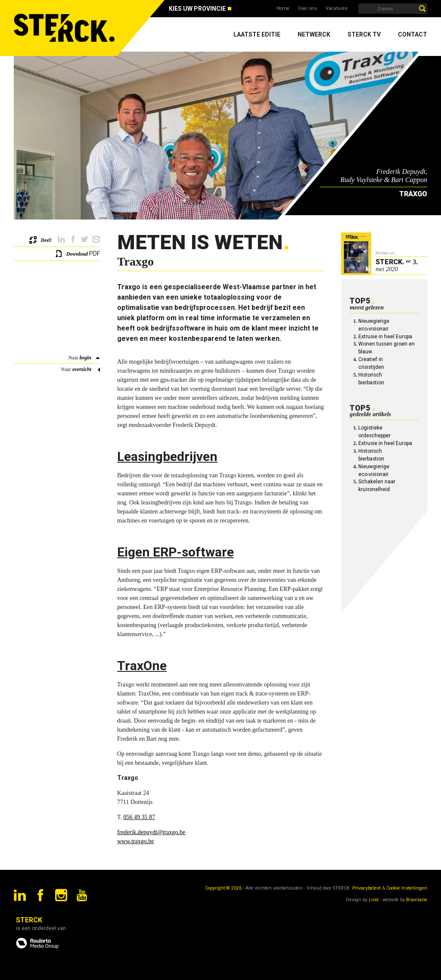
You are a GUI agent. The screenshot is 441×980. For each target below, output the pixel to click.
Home (283, 8)
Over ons (307, 8)
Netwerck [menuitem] (314, 34)
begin (85, 358)
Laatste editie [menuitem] (257, 34)
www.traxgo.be (135, 841)
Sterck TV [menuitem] (364, 34)
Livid (374, 900)
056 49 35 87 (140, 817)
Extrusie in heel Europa (385, 337)
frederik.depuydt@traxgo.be (151, 832)
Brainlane (417, 900)
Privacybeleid (366, 888)
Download (77, 254)
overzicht (82, 369)
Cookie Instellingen (407, 888)
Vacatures (337, 8)
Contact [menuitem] (413, 34)
